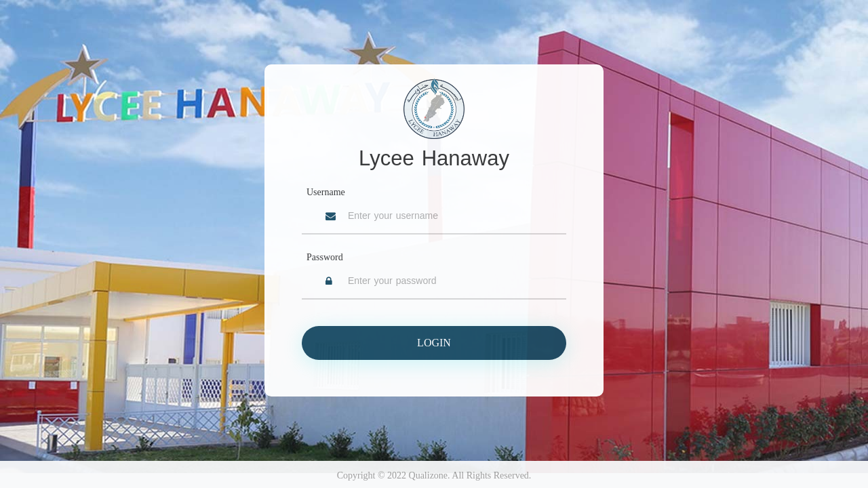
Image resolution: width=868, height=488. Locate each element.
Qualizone (429, 475)
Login (434, 343)
